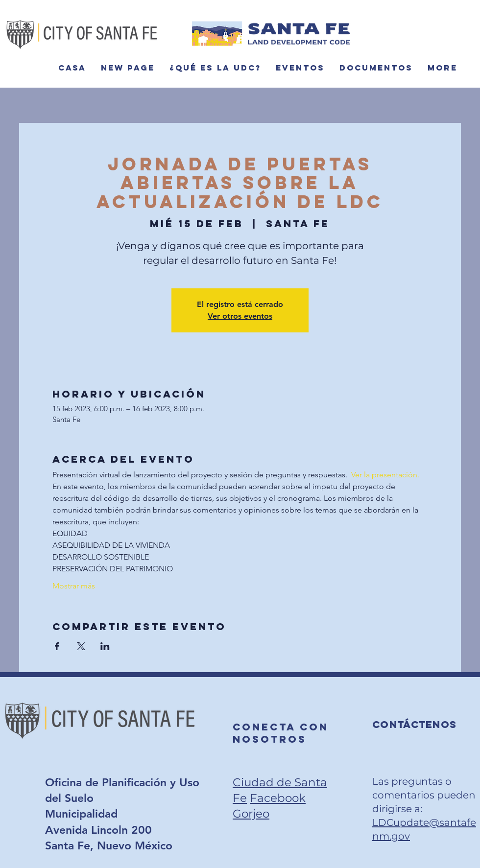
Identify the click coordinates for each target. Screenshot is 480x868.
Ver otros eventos (240, 316)
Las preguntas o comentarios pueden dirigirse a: (424, 795)
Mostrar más (74, 586)
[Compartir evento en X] (81, 646)
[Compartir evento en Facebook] (57, 646)
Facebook (278, 798)
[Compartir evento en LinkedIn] (105, 646)
